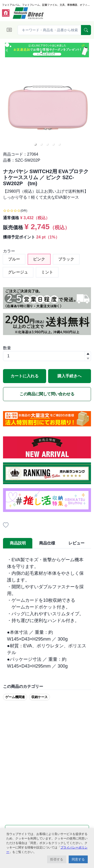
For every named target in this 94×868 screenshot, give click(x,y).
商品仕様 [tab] (47, 543)
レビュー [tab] (76, 543)
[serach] (86, 30)
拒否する (57, 859)
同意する (78, 859)
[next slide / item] (87, 50)
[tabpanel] (47, 613)
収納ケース (39, 697)
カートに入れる (25, 376)
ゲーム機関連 (15, 697)
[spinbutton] (47, 356)
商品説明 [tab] (18, 543)
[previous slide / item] (7, 50)
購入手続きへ (69, 376)
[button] (41, 52)
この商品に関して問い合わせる (47, 394)
